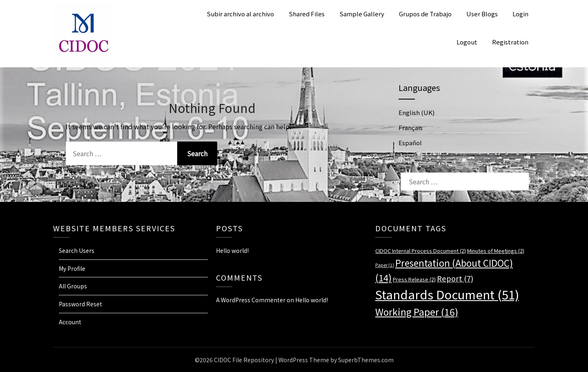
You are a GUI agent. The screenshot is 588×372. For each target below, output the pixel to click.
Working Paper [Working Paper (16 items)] (417, 312)
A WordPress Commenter (251, 300)
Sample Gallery (362, 14)
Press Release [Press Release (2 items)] (414, 279)
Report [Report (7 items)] (455, 278)
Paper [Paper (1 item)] (385, 265)
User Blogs (482, 14)
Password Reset (80, 304)
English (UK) (416, 112)
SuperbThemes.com (366, 360)
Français (411, 127)
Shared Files (307, 14)
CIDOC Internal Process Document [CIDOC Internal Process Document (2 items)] (421, 251)
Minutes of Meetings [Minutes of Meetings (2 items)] (496, 251)
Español (410, 143)
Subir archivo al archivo (240, 14)
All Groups (73, 286)
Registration (510, 42)
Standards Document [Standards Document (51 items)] (447, 294)
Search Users (77, 250)
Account (70, 322)
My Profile (72, 268)
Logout (467, 42)
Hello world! (232, 250)
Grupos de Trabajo (425, 14)
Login (520, 14)
